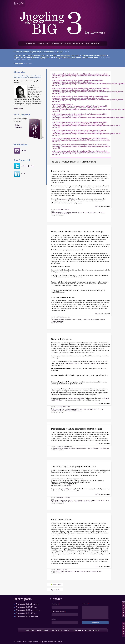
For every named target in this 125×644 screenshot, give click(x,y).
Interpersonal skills (64, 407)
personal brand (56, 212)
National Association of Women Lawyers (81, 500)
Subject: (55, 619)
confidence (94, 212)
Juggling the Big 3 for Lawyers (61, 214)
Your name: (56, 604)
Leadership (88, 448)
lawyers (70, 571)
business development (61, 448)
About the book (44, 44)
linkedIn (24, 174)
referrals (60, 321)
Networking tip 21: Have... (26, 613)
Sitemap (59, 642)
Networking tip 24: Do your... (28, 604)
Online (17, 125)
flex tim (74, 502)
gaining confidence (72, 410)
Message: (86, 604)
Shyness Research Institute (92, 363)
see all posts (57, 585)
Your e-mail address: (59, 612)
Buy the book (57, 44)
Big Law (98, 500)
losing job (64, 571)
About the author (92, 44)
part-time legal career (85, 502)
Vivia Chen (63, 500)
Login (96, 206)
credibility (102, 212)
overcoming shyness (58, 410)
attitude (57, 571)
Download (18, 127)
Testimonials (78, 44)
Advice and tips (62, 570)
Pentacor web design (50, 642)
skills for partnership (76, 448)
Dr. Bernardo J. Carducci (72, 363)
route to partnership (64, 502)
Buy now (24, 150)
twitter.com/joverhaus (28, 166)
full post (69, 485)
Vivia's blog (65, 489)
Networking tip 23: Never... (27, 607)
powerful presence (83, 212)
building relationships (89, 320)
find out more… (18, 108)
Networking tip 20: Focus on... (28, 616)
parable (76, 571)
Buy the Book (55, 590)
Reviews (68, 44)
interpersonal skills (69, 212)
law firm (95, 448)
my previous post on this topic (75, 398)
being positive (84, 571)
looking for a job (95, 571)
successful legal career (73, 320)
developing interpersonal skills (90, 410)
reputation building (57, 320)
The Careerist (55, 500)
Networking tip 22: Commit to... (29, 610)
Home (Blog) (31, 44)
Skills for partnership (64, 447)
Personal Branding (64, 210)
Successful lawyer (63, 317)
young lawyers (104, 448)
